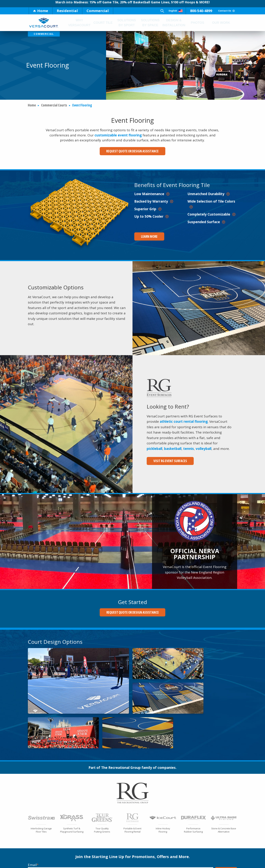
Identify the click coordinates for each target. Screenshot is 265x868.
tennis (189, 446)
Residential (67, 11)
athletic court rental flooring (184, 419)
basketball (173, 446)
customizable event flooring (118, 135)
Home (41, 11)
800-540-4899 (188, 11)
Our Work (221, 23)
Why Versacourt (79, 23)
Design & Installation (174, 23)
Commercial (98, 11)
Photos (198, 23)
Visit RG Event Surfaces (167, 458)
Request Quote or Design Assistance (132, 151)
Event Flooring (82, 105)
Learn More (146, 235)
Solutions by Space (150, 23)
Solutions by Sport (127, 23)
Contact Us (220, 11)
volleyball (204, 446)
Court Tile (103, 23)
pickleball (154, 446)
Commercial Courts (54, 105)
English (158, 11)
